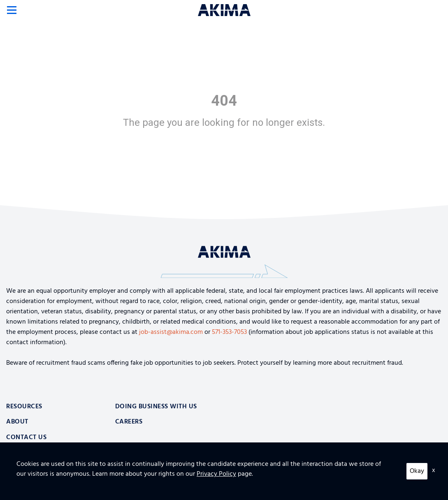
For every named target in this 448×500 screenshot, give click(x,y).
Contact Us (26, 437)
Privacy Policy (23, 488)
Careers (129, 422)
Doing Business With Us (156, 407)
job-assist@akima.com (171, 332)
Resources (24, 407)
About (17, 422)
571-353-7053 (229, 332)
